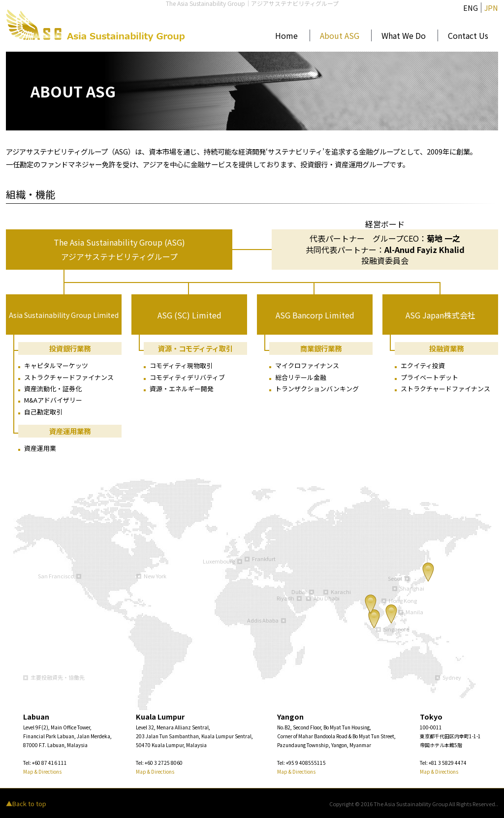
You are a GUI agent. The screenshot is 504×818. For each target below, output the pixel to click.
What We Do (404, 35)
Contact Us (468, 35)
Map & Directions (42, 771)
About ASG (340, 35)
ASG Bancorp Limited (315, 315)
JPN (491, 8)
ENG (471, 8)
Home (286, 35)
